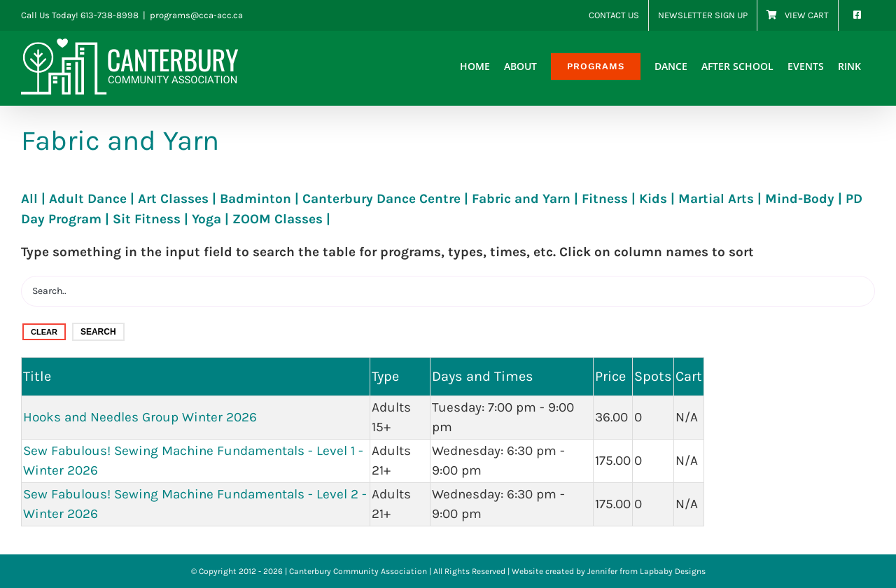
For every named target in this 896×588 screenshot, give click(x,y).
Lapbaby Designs (673, 571)
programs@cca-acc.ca (196, 15)
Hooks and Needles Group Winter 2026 (140, 417)
